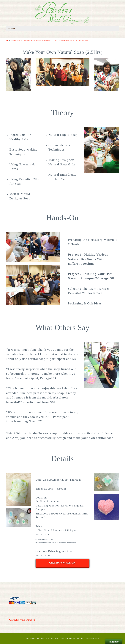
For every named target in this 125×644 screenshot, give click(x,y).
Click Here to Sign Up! (62, 563)
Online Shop (52, 639)
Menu (12, 28)
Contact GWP (92, 639)
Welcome (31, 639)
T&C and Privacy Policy (72, 639)
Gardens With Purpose (22, 620)
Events (41, 639)
